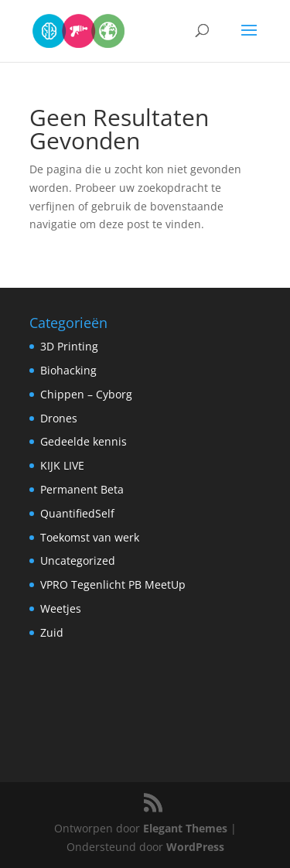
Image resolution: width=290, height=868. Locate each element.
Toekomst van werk (90, 537)
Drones (59, 418)
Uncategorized (78, 560)
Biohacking (68, 370)
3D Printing (69, 346)
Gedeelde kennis (84, 441)
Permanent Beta (82, 489)
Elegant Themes (185, 828)
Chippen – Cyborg (86, 394)
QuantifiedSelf (77, 513)
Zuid (52, 632)
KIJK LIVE (62, 465)
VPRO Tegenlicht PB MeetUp (113, 584)
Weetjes (61, 608)
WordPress (195, 847)
